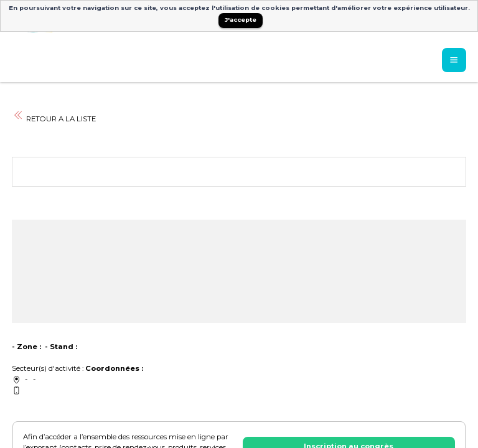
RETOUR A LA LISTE (54, 119)
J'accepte (241, 20)
